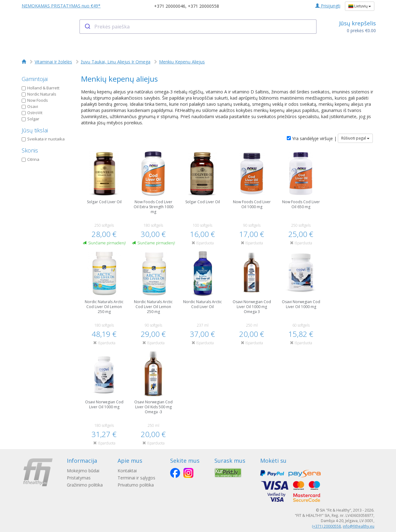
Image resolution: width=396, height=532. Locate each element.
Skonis (30, 150)
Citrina (30, 159)
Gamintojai (35, 79)
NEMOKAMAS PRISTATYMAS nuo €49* (61, 6)
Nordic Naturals (39, 94)
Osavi (30, 106)
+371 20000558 (203, 6)
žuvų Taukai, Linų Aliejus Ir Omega (116, 62)
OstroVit (32, 113)
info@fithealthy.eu (359, 526)
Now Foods (35, 100)
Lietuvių (360, 6)
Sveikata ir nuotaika (43, 139)
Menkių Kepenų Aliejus (182, 62)
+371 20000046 (170, 6)
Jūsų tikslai (35, 130)
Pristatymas (79, 478)
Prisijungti (328, 6)
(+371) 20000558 (326, 526)
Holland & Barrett (41, 88)
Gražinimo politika (85, 485)
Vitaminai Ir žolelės (53, 62)
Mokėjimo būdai (83, 471)
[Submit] (87, 27)
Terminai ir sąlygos (136, 478)
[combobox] (198, 27)
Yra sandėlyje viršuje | (312, 138)
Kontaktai (127, 471)
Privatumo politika (136, 485)
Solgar (30, 119)
